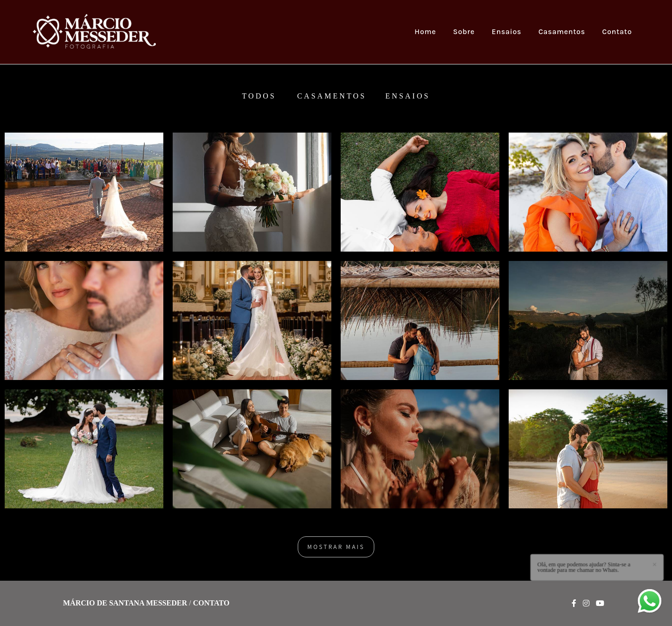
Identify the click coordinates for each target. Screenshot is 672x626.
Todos (259, 96)
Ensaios (507, 32)
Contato (617, 32)
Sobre (464, 32)
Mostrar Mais (336, 547)
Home (425, 32)
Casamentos (562, 32)
